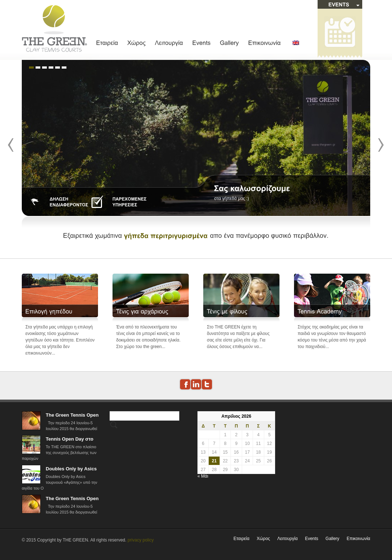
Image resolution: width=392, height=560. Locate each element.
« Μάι (203, 476)
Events (312, 539)
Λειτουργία (287, 539)
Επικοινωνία (358, 539)
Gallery (332, 539)
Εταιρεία (241, 539)
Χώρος (263, 539)
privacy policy (140, 540)
